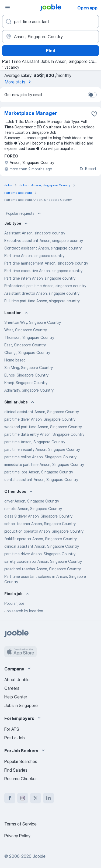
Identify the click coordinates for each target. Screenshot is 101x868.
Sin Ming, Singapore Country (29, 368)
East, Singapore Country (25, 345)
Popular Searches (21, 761)
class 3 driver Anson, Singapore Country (38, 516)
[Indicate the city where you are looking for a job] (50, 37)
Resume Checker (21, 779)
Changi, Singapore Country (27, 352)
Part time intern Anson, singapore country (40, 278)
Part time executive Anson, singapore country (43, 271)
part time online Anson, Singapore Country (40, 457)
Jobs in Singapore (21, 705)
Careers (12, 688)
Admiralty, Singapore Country (29, 390)
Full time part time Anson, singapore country (42, 301)
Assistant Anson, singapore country (35, 233)
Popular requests (24, 213)
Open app (87, 8)
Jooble (39, 856)
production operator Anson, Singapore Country (44, 531)
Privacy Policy (17, 836)
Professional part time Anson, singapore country (45, 286)
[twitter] (36, 798)
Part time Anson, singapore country (34, 256)
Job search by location (24, 611)
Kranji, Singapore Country (26, 383)
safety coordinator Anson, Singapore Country (43, 561)
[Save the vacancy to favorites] (94, 114)
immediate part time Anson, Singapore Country (44, 464)
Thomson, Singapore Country (29, 337)
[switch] (92, 95)
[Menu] (8, 8)
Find (51, 51)
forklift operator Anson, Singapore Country (41, 539)
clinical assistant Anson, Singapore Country (42, 412)
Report (88, 169)
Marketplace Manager (31, 113)
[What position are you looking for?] (50, 22)
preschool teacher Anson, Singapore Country (43, 569)
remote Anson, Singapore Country (33, 509)
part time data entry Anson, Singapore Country (44, 434)
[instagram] (23, 798)
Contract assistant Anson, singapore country (43, 248)
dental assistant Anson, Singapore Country (41, 479)
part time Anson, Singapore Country (35, 442)
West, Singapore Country (26, 330)
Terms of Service (20, 824)
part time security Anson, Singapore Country (42, 449)
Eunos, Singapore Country (26, 375)
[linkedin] (48, 798)
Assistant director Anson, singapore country (42, 293)
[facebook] (10, 798)
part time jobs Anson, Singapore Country (39, 472)
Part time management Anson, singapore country (46, 263)
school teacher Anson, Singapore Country (40, 524)
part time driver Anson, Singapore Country (40, 419)
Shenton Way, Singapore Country (33, 322)
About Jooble (17, 680)
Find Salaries (16, 770)
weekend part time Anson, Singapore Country (43, 427)
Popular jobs (14, 603)
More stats (19, 82)
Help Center (16, 697)
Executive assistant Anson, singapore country (44, 240)
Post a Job (15, 738)
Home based (15, 360)
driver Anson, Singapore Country (32, 501)
